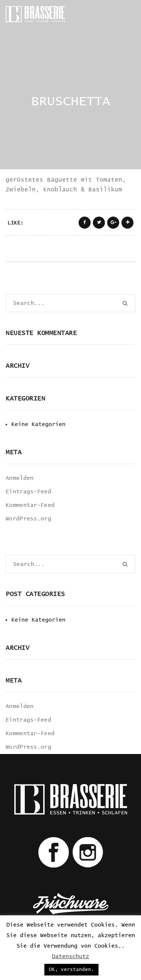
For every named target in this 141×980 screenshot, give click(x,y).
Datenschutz (70, 956)
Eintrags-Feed (28, 492)
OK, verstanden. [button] (71, 970)
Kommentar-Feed (30, 505)
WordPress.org (28, 519)
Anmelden (20, 478)
